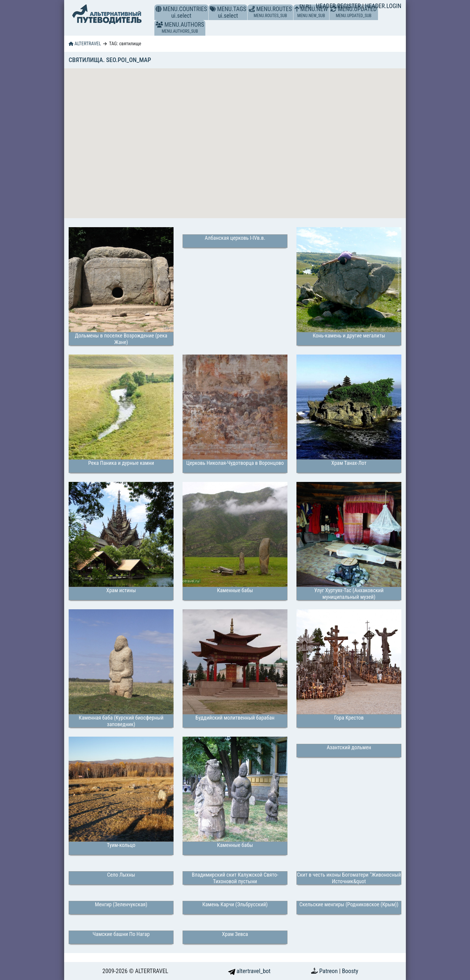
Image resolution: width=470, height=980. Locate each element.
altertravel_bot (249, 971)
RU (308, 6)
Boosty (350, 971)
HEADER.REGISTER (339, 6)
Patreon (329, 971)
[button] (159, 25)
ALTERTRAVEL (85, 44)
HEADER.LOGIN (383, 6)
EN (303, 6)
